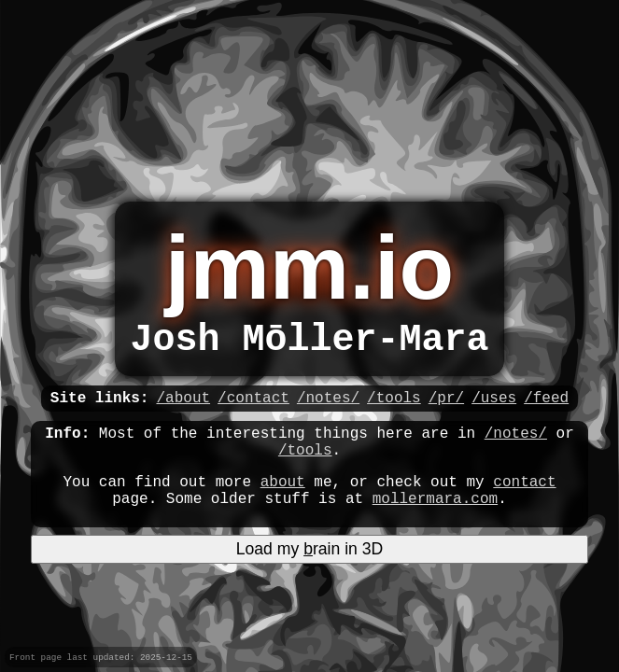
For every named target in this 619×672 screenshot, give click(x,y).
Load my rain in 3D (309, 577)
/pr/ (446, 410)
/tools (394, 410)
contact (524, 505)
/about (183, 410)
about (283, 505)
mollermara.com (435, 525)
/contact (253, 410)
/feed (546, 410)
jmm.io (309, 267)
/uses (494, 410)
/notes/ (328, 410)
